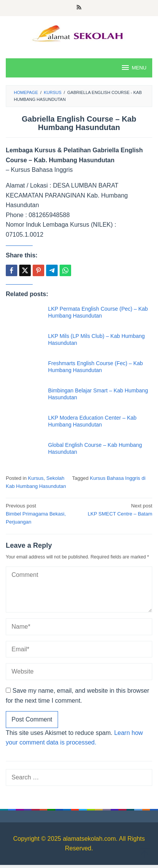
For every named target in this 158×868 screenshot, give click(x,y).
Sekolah (56, 478)
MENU (134, 68)
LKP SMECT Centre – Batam (117, 509)
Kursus (36, 478)
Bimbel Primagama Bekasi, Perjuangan (41, 513)
